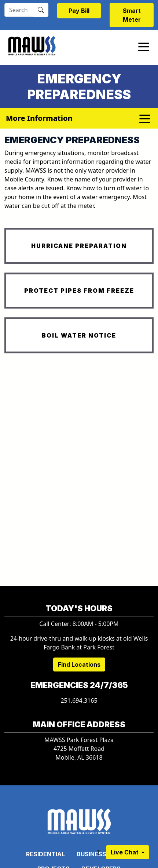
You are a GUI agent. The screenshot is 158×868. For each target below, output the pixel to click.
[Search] (19, 10)
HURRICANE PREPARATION (79, 246)
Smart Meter (132, 15)
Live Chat (125, 852)
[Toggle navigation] (144, 46)
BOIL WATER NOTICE (79, 335)
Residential (45, 854)
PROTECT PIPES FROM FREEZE (79, 291)
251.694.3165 (79, 700)
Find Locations (79, 664)
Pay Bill (79, 11)
